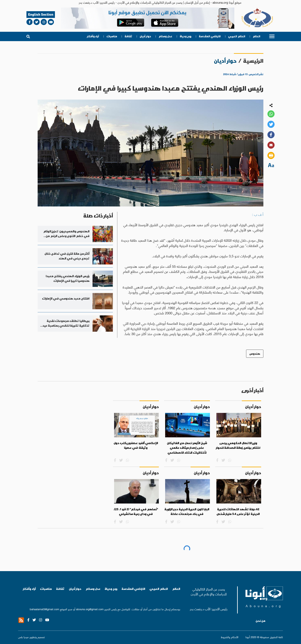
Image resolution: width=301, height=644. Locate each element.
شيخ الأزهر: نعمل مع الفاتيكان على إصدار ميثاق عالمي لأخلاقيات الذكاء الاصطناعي (187, 448)
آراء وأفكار (93, 36)
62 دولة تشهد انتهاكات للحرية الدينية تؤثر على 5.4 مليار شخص (238, 512)
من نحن (261, 621)
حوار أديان (145, 36)
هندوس (255, 354)
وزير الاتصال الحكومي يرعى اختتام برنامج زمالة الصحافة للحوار (238, 445)
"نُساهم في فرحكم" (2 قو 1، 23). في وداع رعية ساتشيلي (136, 512)
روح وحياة (186, 36)
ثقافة (128, 36)
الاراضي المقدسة (210, 36)
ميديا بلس (23, 637)
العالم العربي (237, 36)
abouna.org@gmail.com (90, 609)
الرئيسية (253, 61)
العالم (257, 36)
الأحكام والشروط (230, 637)
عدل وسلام (165, 36)
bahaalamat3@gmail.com (44, 609)
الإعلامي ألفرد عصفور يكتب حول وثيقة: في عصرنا (136, 445)
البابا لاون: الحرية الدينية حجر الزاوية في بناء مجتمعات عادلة (187, 512)
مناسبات (112, 36)
